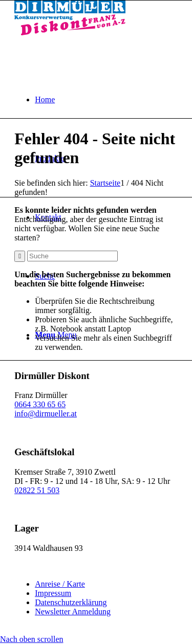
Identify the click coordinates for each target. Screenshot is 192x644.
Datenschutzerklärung (71, 602)
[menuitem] (106, 99)
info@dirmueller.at (46, 414)
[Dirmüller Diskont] (70, 32)
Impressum (53, 593)
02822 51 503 (37, 490)
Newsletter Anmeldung (73, 612)
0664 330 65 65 (40, 404)
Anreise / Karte (60, 584)
